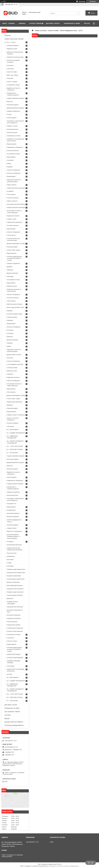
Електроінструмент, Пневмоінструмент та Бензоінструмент (14, 536)
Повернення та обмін (12, 708)
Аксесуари (10, 160)
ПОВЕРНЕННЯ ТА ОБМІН (72, 23)
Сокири (9, 563)
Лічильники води (12, 132)
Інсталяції (10, 358)
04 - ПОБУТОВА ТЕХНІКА (15, 449)
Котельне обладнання (14, 173)
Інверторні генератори (14, 618)
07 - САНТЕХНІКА (13, 453)
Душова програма (13, 273)
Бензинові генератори (14, 615)
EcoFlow (10, 674)
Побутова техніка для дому (15, 57)
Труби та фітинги (12, 201)
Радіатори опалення (13, 216)
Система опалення (13, 151)
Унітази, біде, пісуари (14, 250)
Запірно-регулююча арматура (16, 188)
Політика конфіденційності (72, 866)
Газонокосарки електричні (15, 595)
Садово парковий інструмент (16, 98)
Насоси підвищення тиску (68, 31)
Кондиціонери (11, 510)
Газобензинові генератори (15, 628)
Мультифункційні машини (15, 585)
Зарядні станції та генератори (16, 415)
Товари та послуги (41, 31)
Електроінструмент (13, 45)
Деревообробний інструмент (16, 108)
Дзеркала (10, 337)
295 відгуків (82, 1)
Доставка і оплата (11, 705)
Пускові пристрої (12, 622)
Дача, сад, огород (12, 75)
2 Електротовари (12, 368)
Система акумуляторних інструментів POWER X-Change (14, 258)
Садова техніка (12, 528)
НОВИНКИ (22, 23)
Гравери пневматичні (13, 111)
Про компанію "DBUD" (12, 712)
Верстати (10, 101)
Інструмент (10, 191)
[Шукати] (78, 13)
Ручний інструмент (13, 423)
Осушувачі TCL (12, 504)
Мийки (9, 164)
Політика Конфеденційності (14, 725)
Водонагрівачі (11, 157)
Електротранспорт (13, 129)
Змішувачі (10, 270)
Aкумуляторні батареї (14, 625)
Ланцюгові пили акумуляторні (16, 573)
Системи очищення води (15, 314)
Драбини (10, 267)
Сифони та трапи (12, 126)
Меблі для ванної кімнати (15, 304)
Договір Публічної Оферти (14, 722)
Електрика (10, 65)
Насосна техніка (12, 641)
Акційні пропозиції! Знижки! (14, 39)
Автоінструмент (12, 118)
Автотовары (11, 666)
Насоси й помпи (53, 31)
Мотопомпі (10, 560)
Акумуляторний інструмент (15, 484)
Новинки (8, 35)
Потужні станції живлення (15, 631)
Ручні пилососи (12, 553)
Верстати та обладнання (15, 531)
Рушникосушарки (12, 247)
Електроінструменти (13, 513)
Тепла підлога (11, 194)
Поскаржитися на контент (56, 866)
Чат (91, 863)
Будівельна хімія (12, 49)
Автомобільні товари (13, 85)
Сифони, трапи (12, 219)
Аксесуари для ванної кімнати (16, 204)
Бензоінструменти (13, 469)
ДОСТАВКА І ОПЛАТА (53, 23)
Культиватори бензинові (14, 545)
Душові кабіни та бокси (14, 355)
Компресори (11, 556)
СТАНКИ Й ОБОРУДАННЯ (15, 658)
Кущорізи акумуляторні (14, 576)
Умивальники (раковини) (15, 222)
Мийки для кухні (12, 286)
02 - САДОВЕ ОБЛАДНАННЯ (16, 433)
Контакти (8, 715)
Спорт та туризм (12, 82)
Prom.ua (59, 864)
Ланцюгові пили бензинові (15, 607)
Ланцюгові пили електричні (15, 589)
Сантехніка (10, 69)
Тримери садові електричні (15, 592)
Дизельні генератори (13, 582)
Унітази (9, 114)
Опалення (10, 78)
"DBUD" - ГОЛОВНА (8, 23)
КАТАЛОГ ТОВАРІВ (36, 23)
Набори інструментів (13, 263)
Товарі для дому (12, 317)
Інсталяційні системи (13, 154)
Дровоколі (10, 598)
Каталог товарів (10, 42)
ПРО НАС (87, 23)
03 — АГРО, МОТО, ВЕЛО (15, 446)
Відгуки (7, 718)
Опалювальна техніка (14, 136)
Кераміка (10, 167)
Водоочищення (12, 144)
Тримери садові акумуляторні (16, 569)
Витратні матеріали (13, 517)
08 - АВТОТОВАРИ (13, 430)
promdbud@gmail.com (11, 747)
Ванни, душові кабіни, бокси (16, 307)
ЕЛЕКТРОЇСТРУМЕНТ (14, 654)
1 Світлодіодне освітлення (15, 364)
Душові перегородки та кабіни (16, 243)
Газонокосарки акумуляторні (16, 579)
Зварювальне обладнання (15, 147)
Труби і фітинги (12, 185)
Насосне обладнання (13, 170)
